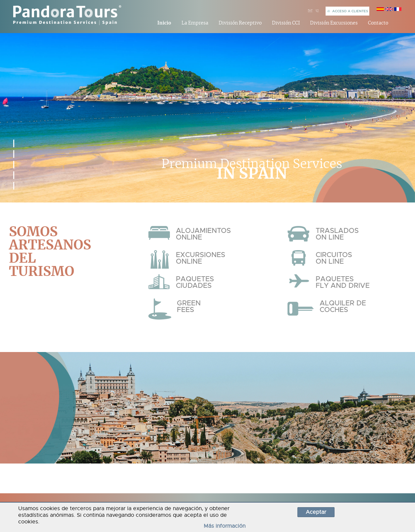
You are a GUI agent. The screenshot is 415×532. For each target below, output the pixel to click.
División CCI (286, 23)
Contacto (378, 23)
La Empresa (195, 23)
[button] (14, 143)
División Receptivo (240, 23)
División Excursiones (334, 23)
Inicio (164, 23)
